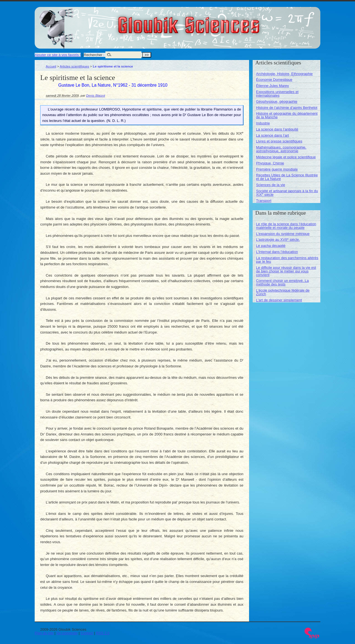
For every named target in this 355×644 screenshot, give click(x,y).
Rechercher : (94, 55)
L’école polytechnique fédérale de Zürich (283, 292)
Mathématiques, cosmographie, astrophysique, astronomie (281, 149)
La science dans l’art (272, 135)
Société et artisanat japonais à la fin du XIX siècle (287, 193)
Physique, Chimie (270, 163)
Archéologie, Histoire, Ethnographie (284, 74)
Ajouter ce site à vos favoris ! (58, 55)
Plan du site (44, 633)
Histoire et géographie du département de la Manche (287, 115)
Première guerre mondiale (277, 169)
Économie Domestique (274, 80)
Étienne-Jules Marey (272, 86)
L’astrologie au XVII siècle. (278, 240)
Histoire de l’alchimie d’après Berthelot (287, 108)
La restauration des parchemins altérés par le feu (287, 260)
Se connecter (67, 633)
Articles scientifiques (74, 66)
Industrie (263, 123)
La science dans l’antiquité (277, 129)
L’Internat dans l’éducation (277, 252)
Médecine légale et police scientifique (286, 157)
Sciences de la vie (271, 185)
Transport (264, 201)
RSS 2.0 (103, 633)
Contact (87, 633)
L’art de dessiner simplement (279, 300)
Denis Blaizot (96, 95)
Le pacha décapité (271, 246)
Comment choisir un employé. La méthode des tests (282, 282)
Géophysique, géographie (277, 102)
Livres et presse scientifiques (279, 141)
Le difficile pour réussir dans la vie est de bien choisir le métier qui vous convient (286, 271)
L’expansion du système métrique (283, 234)
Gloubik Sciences (220, 22)
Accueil (51, 66)
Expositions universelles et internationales (277, 94)
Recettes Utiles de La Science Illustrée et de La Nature (287, 177)
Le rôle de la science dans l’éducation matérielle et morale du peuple (286, 226)
